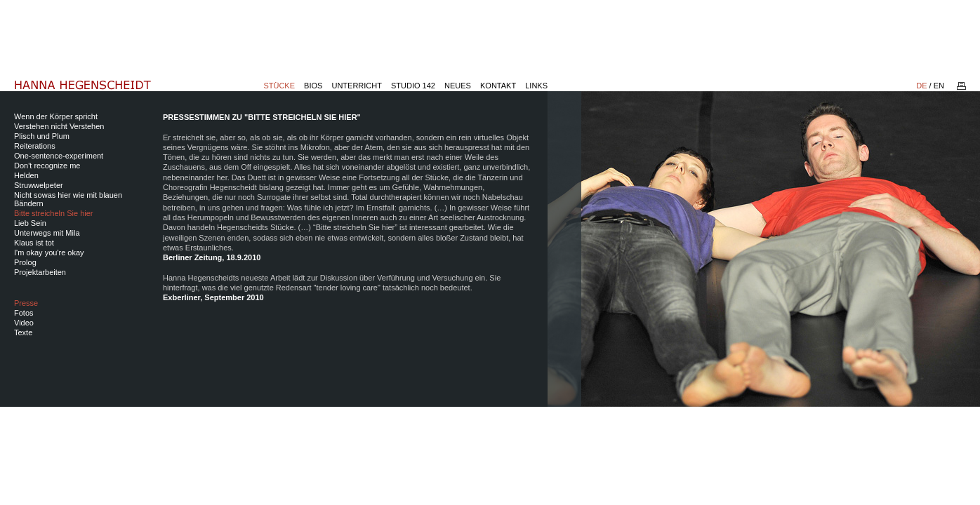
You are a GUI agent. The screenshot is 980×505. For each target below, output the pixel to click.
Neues (458, 86)
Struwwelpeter (39, 185)
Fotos (24, 313)
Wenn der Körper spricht (56, 116)
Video (24, 323)
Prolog (25, 262)
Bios (313, 86)
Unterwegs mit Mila (47, 233)
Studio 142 (413, 86)
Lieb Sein (30, 223)
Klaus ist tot (34, 243)
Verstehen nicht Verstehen (59, 126)
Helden (26, 175)
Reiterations (35, 146)
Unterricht (357, 86)
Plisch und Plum (42, 136)
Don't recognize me (47, 166)
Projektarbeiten (40, 272)
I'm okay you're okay (49, 252)
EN (939, 86)
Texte (23, 332)
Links (536, 86)
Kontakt (498, 86)
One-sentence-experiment (59, 156)
